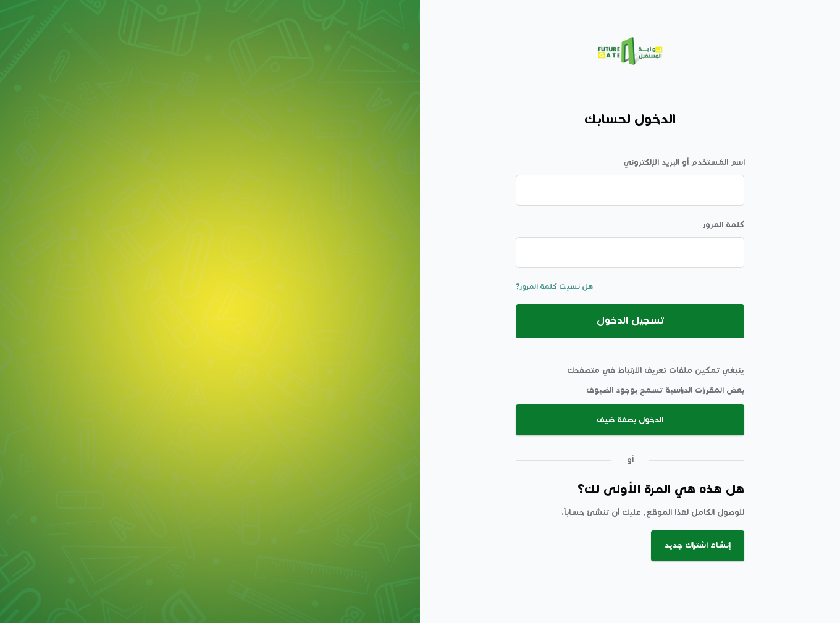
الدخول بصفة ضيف (630, 420)
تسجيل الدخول (630, 321)
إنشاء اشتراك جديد (698, 545)
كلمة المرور (724, 225)
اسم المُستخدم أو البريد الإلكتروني (684, 162)
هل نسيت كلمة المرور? (554, 287)
